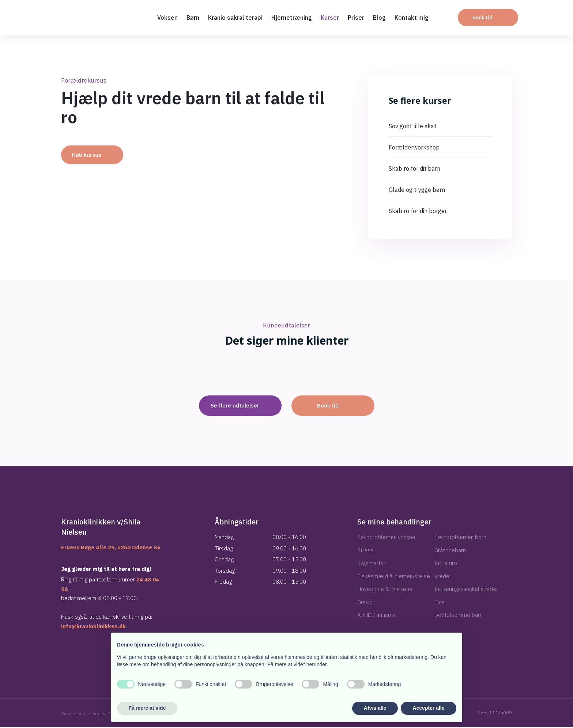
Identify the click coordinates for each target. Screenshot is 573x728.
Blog (379, 18)
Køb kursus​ (87, 155)
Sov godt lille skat (412, 126)
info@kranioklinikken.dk (93, 627)
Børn (193, 18)
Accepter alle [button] (428, 708)
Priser (356, 18)
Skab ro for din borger (418, 211)
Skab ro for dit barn (414, 168)
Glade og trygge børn (417, 190)
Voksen (167, 18)
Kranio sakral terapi (235, 18)
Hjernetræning (292, 18)
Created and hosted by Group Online (98, 714)
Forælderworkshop (414, 147)
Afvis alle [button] (375, 708)
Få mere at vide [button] (147, 708)
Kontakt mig (412, 18)
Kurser (330, 18)
